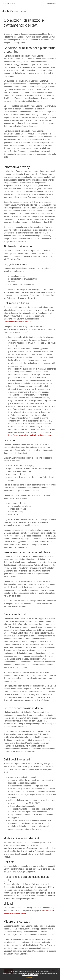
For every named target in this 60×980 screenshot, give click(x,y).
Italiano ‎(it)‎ (51, 4)
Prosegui (30, 978)
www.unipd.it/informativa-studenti (18, 322)
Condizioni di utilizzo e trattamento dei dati (17, 973)
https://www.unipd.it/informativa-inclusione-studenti (30, 435)
